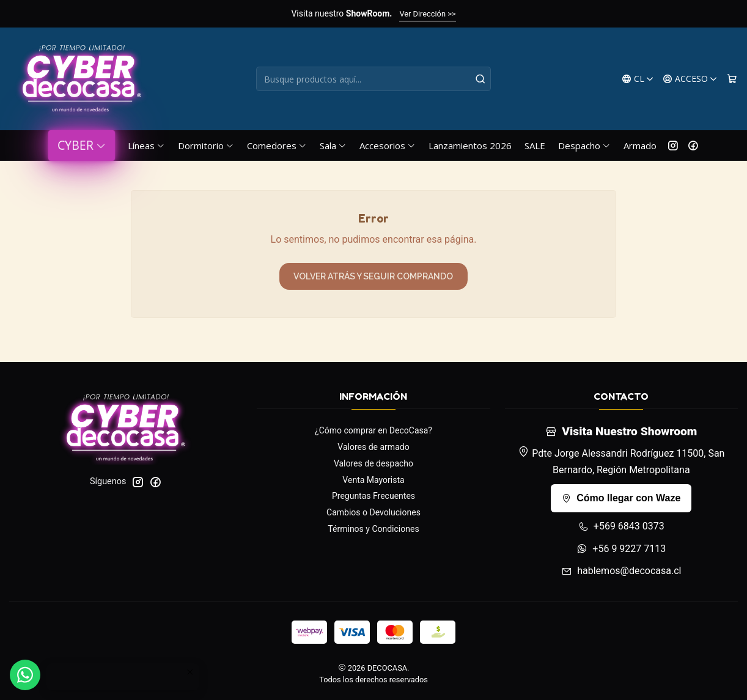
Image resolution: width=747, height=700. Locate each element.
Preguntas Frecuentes (373, 496)
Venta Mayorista (373, 480)
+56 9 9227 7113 (621, 549)
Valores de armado (373, 447)
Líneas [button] (146, 146)
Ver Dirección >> (427, 14)
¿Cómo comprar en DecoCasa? (373, 430)
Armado (640, 146)
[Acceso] (690, 79)
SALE (535, 146)
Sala (333, 146)
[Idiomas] (638, 79)
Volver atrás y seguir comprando (373, 276)
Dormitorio (206, 146)
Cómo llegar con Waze (621, 498)
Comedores (277, 146)
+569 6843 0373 (621, 526)
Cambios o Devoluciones (373, 512)
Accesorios (388, 146)
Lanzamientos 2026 (470, 146)
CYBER (82, 145)
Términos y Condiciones (373, 529)
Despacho (584, 146)
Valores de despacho (373, 463)
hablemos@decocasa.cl (621, 571)
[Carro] (732, 79)
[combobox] (373, 79)
